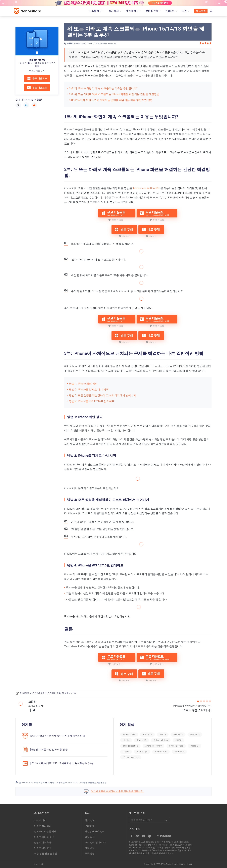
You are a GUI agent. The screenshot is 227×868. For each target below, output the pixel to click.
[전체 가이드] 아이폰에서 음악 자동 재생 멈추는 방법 (58, 736)
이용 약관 (90, 836)
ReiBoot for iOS (37, 60)
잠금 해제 (114, 11)
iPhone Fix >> (30, 782)
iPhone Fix (112, 44)
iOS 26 (167, 734)
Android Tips (180, 752)
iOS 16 (130, 746)
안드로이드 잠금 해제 (45, 831)
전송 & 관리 (152, 11)
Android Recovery (171, 746)
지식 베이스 (40, 820)
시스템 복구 (95, 11)
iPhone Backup (194, 746)
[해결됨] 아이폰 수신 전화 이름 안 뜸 (49, 749)
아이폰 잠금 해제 (43, 825)
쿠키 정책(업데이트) (95, 842)
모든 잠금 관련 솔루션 (46, 853)
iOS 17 (147, 740)
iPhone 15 (132, 740)
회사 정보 (90, 820)
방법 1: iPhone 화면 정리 (83, 384)
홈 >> (20, 782)
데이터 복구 (132, 11)
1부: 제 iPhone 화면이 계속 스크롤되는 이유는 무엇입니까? (103, 88)
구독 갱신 (90, 853)
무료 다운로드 (37, 79)
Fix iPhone (132, 757)
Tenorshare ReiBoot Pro (147, 188)
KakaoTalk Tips (181, 740)
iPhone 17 (151, 734)
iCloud (145, 752)
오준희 (70, 43)
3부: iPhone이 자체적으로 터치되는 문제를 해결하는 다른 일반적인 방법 (111, 100)
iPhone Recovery (152, 757)
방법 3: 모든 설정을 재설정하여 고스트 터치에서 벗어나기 (103, 395)
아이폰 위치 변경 (43, 847)
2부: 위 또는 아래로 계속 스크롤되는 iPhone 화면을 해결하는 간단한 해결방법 (114, 94)
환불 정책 (90, 847)
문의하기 (89, 825)
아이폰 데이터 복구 (44, 836)
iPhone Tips (161, 752)
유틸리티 (170, 11)
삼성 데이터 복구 (43, 842)
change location (148, 746)
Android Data (133, 734)
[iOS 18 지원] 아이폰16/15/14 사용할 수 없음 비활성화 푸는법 (62, 763)
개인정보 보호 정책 (95, 831)
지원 (184, 11)
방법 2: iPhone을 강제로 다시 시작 (89, 389)
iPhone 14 (162, 740)
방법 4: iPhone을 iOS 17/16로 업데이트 (92, 401)
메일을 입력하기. (149, 820)
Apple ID (131, 752)
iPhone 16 (182, 734)
